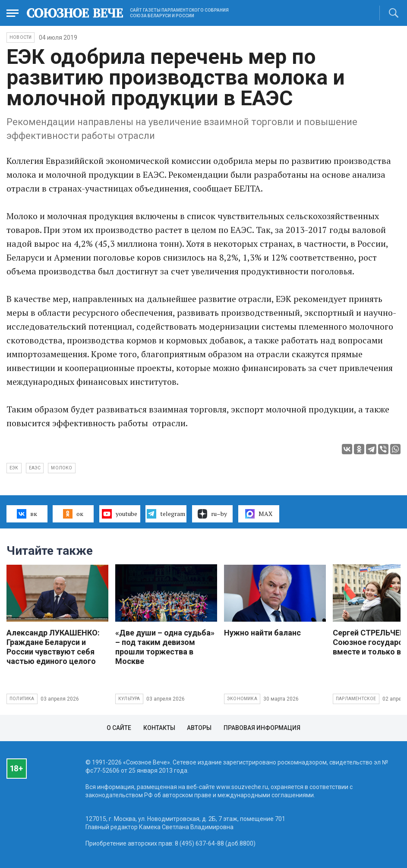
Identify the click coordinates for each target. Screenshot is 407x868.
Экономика (242, 699)
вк (27, 514)
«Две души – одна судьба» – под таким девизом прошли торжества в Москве (165, 647)
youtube (119, 514)
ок (73, 514)
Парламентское (356, 699)
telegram (166, 514)
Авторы (199, 728)
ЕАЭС (35, 468)
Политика (22, 699)
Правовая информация (262, 728)
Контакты (159, 728)
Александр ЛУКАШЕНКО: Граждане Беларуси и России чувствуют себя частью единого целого (53, 647)
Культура (129, 699)
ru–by (212, 514)
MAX (259, 514)
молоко (62, 468)
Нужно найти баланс (262, 633)
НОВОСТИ (21, 37)
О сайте (119, 728)
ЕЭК (14, 468)
